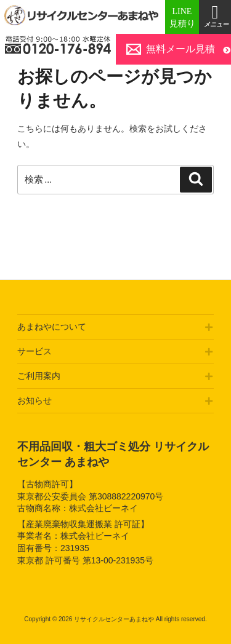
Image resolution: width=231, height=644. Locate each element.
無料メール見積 (180, 49)
